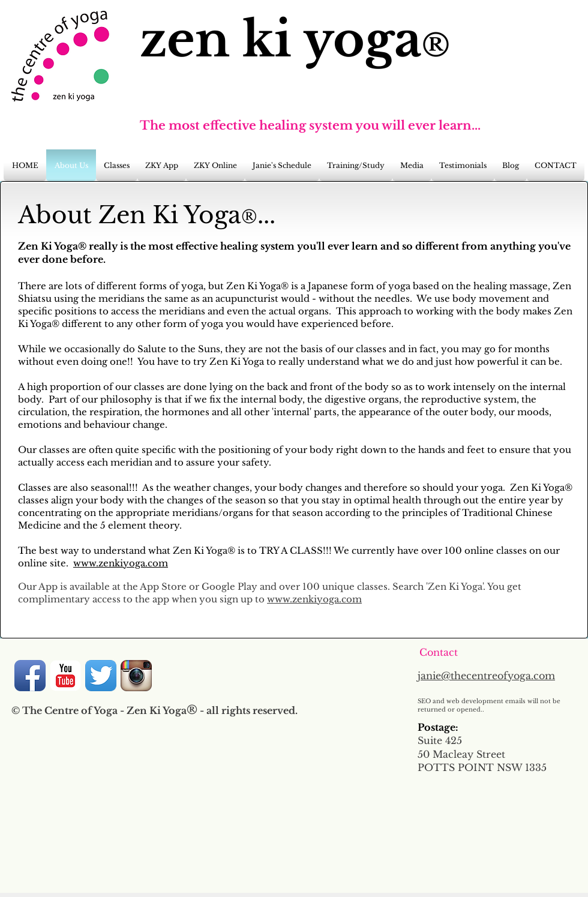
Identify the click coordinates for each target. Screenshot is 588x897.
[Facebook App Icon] (30, 676)
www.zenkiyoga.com (121, 563)
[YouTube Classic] (65, 676)
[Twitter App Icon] (101, 676)
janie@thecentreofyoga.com (486, 676)
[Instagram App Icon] (136, 676)
